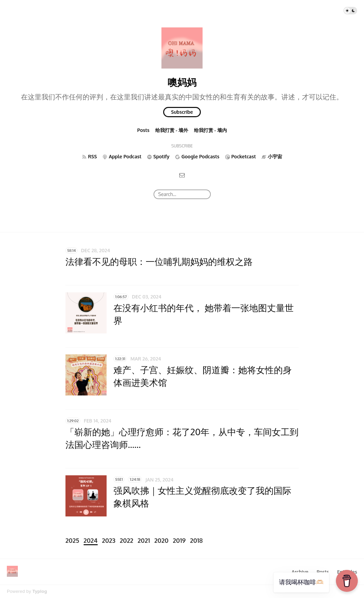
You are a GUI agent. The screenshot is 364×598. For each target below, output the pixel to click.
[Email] (182, 175)
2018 (196, 540)
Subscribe (182, 112)
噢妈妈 (182, 82)
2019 (179, 540)
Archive (300, 572)
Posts (143, 130)
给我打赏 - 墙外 (172, 130)
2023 (108, 540)
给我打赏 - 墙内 (210, 130)
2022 (127, 540)
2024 (91, 540)
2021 (144, 540)
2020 (161, 540)
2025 (72, 540)
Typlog (40, 591)
